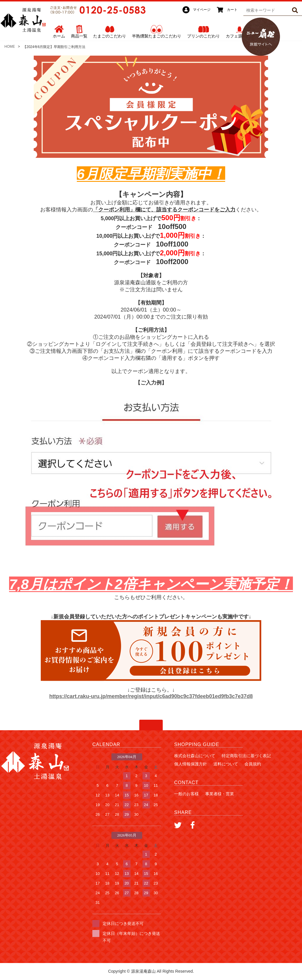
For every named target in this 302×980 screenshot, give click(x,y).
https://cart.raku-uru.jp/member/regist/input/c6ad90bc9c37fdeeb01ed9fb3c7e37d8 (151, 696)
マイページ (202, 10)
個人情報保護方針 (191, 764)
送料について (226, 764)
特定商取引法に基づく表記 (246, 756)
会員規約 (253, 764)
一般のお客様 (186, 794)
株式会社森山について (195, 756)
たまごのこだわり (110, 36)
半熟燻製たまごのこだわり (157, 36)
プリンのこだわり (203, 36)
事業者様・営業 (220, 794)
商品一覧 (79, 36)
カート (232, 10)
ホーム (59, 36)
